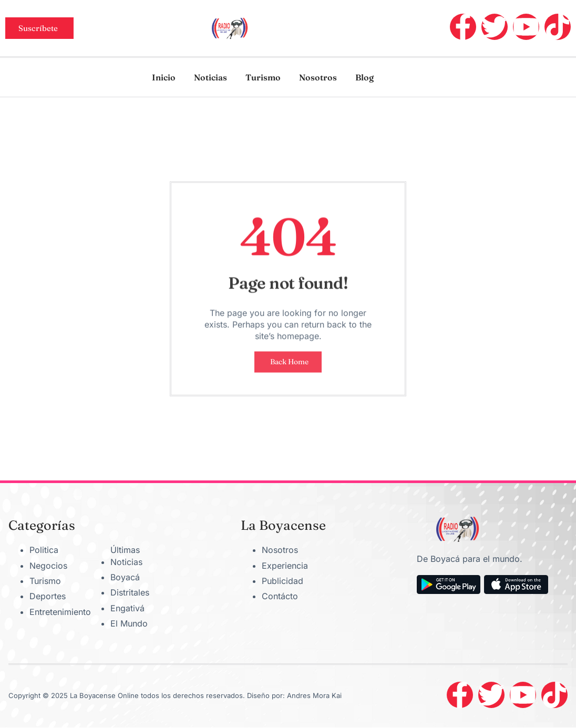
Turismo (263, 77)
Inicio (164, 77)
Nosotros (318, 77)
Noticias (210, 77)
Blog (364, 77)
